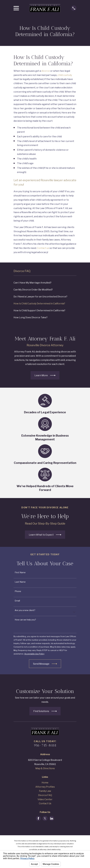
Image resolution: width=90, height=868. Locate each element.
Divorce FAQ (45, 795)
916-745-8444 (45, 745)
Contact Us (45, 803)
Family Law (45, 791)
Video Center (45, 799)
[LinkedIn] (52, 818)
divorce (46, 71)
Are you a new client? (25, 610)
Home (45, 783)
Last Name (20, 582)
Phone (18, 591)
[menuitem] (45, 283)
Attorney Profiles (45, 787)
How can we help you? (25, 620)
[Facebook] (38, 818)
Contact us (43, 248)
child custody (65, 75)
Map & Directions (45, 768)
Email (17, 601)
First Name (20, 572)
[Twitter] (45, 818)
